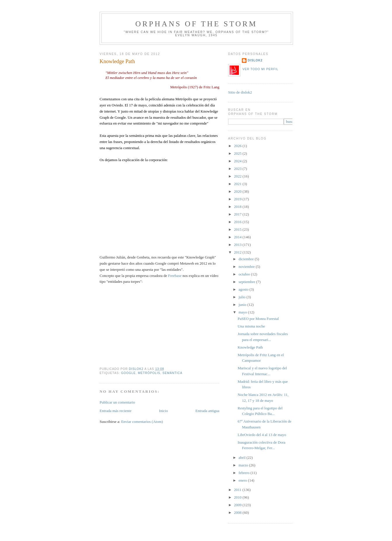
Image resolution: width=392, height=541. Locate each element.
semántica (172, 373)
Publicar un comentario (117, 402)
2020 (238, 191)
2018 (238, 207)
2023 (238, 169)
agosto (244, 289)
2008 (238, 512)
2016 (238, 222)
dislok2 (137, 369)
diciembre (247, 259)
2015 (238, 229)
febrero (245, 473)
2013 (238, 245)
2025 (238, 153)
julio (243, 297)
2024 (238, 161)
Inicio (163, 411)
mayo (243, 312)
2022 (238, 176)
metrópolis (149, 373)
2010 (238, 497)
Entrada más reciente (116, 411)
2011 (238, 490)
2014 (238, 237)
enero (243, 480)
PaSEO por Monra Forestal (258, 319)
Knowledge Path (250, 347)
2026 (238, 146)
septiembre (247, 282)
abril (243, 458)
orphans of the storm (196, 24)
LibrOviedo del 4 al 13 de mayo (262, 435)
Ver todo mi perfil (260, 69)
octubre (245, 274)
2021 (238, 184)
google (128, 373)
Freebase (175, 276)
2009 (238, 505)
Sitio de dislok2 (240, 92)
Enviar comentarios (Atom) (142, 422)
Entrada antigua (207, 411)
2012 (238, 252)
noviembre (247, 267)
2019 (238, 199)
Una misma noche (251, 326)
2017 (238, 214)
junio (243, 305)
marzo (244, 465)
